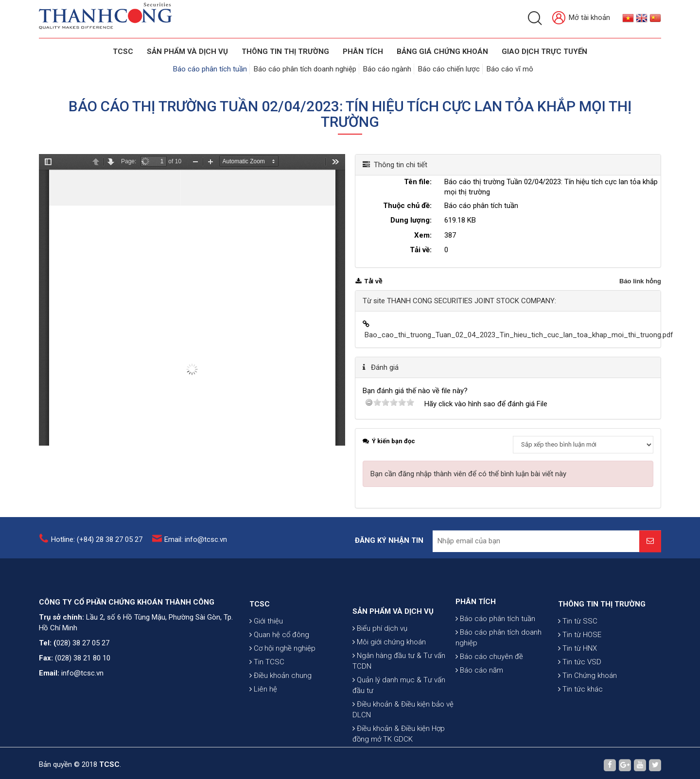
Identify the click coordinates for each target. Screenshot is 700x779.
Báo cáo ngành (387, 69)
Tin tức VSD (580, 690)
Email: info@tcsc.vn (196, 544)
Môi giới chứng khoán (389, 682)
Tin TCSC (267, 690)
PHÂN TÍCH (476, 624)
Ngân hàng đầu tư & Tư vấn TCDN (399, 701)
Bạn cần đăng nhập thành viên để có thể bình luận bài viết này (468, 474)
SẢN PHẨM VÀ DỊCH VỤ (187, 52)
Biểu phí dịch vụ (380, 669)
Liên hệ (263, 717)
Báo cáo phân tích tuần (210, 69)
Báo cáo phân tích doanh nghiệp (305, 69)
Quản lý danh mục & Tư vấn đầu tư (399, 726)
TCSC (123, 52)
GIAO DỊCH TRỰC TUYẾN (544, 52)
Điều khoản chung (280, 703)
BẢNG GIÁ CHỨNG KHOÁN (442, 52)
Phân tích (363, 52)
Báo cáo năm (479, 693)
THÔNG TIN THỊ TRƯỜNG (285, 52)
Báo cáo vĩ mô (510, 69)
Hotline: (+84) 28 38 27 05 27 (97, 544)
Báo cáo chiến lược (449, 69)
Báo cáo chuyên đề (489, 679)
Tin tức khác (580, 717)
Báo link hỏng (640, 281)
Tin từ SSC (578, 649)
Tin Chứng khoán (587, 703)
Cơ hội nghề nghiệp (282, 676)
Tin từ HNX (577, 676)
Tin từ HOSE (580, 662)
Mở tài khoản (581, 18)
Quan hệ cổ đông (279, 662)
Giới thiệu (266, 649)
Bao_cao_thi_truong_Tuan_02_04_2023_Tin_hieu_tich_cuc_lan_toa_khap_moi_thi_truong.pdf (519, 335)
